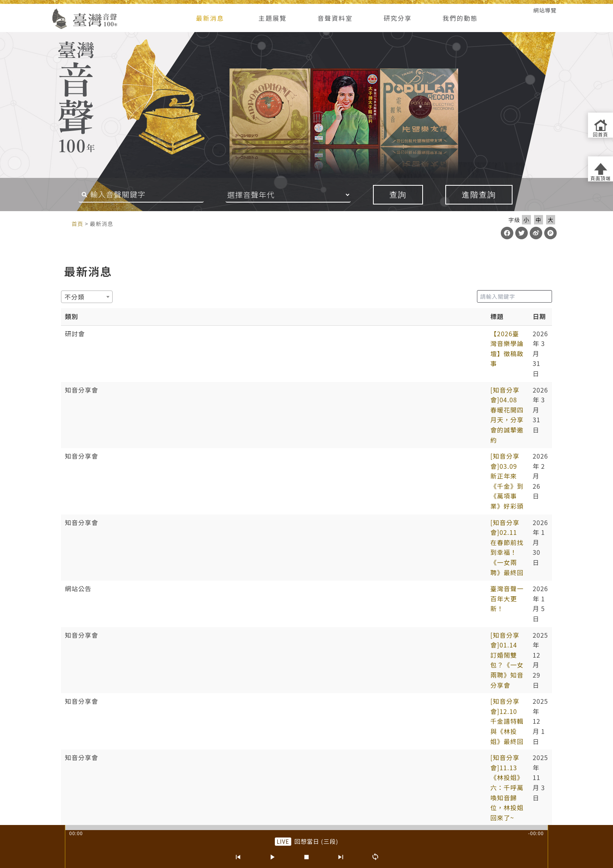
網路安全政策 (278, 752)
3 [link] (290, 662)
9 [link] (352, 662)
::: (42, 10)
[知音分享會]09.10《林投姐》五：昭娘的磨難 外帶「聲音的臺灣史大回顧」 (223, 463)
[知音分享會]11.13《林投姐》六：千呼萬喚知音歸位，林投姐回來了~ (214, 447)
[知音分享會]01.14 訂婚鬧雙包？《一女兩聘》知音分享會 (197, 415)
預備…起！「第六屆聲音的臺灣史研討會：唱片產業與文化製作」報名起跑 (221, 496)
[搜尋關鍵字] (141, 195)
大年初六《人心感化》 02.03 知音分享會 (172, 626)
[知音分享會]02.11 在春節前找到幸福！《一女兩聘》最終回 (200, 382)
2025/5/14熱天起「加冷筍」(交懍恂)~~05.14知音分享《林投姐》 (209, 561)
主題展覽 (272, 18)
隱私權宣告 (238, 752)
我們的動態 (460, 18)
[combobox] (87, 297)
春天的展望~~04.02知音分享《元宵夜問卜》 (177, 594)
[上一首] (238, 857)
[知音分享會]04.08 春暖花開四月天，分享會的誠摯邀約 (193, 350)
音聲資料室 (335, 18)
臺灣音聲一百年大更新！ (148, 398)
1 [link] (262, 662)
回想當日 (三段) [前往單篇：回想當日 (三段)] (316, 841)
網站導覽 (545, 10)
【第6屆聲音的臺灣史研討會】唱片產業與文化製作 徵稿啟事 (201, 577)
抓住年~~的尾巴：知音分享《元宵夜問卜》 (175, 610)
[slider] (306, 828)
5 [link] (319, 662)
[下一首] (341, 857)
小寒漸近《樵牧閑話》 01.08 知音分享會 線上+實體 (188, 642)
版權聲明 (346, 752)
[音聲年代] (288, 195)
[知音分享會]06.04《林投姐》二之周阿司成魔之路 (186, 529)
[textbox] (77, 297)
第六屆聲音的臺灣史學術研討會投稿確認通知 (178, 545)
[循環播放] (375, 857)
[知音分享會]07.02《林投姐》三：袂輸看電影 (179, 512)
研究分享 (398, 18)
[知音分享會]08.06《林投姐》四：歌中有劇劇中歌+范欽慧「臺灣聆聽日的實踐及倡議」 (241, 480)
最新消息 (210, 18)
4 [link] (305, 662)
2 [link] (276, 662)
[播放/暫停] (272, 857)
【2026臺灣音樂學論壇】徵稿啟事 (162, 334)
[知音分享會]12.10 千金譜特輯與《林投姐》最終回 (187, 431)
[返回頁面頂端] (600, 169)
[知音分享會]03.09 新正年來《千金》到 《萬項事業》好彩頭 (201, 366)
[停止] (306, 857)
